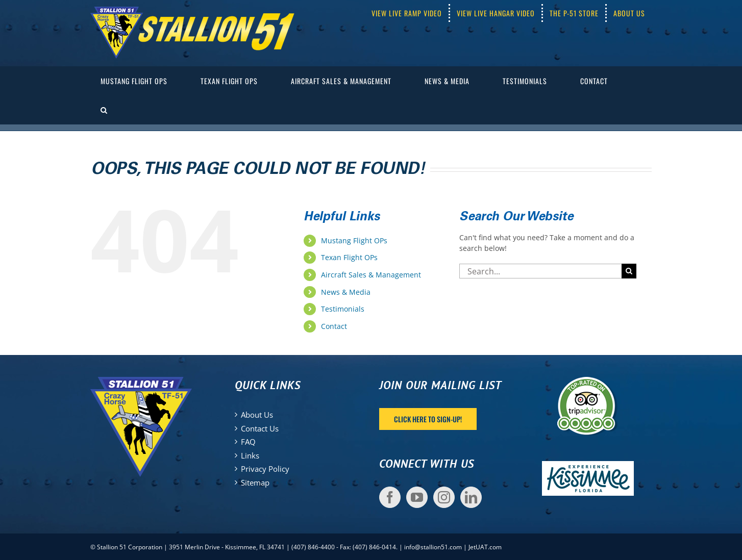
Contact (334, 326)
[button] (104, 110)
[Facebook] (390, 497)
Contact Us (260, 428)
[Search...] (540, 271)
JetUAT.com (485, 547)
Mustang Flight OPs (354, 240)
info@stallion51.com (433, 547)
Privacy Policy (265, 469)
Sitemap (255, 482)
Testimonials (343, 309)
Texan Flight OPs (349, 257)
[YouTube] (417, 497)
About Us (257, 415)
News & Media (346, 292)
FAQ (248, 442)
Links (250, 455)
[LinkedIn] (471, 497)
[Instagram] (444, 497)
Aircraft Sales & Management (371, 275)
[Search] (629, 271)
